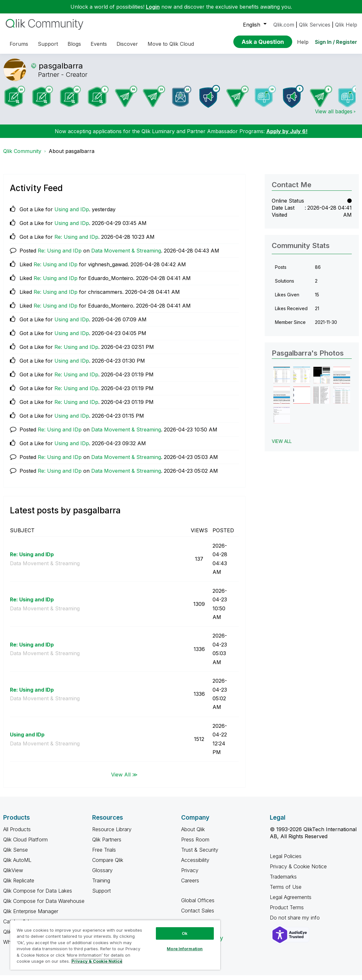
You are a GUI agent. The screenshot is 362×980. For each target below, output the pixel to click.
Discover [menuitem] (127, 44)
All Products (17, 834)
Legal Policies (286, 861)
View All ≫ (124, 779)
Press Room (195, 844)
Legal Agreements (291, 902)
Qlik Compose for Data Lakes (38, 896)
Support (101, 896)
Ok (185, 933)
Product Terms (287, 912)
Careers (190, 885)
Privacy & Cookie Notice (298, 871)
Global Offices (198, 905)
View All (282, 446)
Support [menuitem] (48, 44)
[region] (115, 945)
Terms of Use (286, 892)
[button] (282, 380)
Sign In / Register (336, 42)
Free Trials (104, 855)
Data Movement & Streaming (126, 255)
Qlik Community (22, 156)
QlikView (13, 875)
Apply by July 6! (287, 136)
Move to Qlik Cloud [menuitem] (171, 44)
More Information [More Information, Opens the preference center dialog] (185, 949)
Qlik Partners (107, 844)
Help (303, 42)
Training (101, 885)
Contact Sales (198, 915)
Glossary (102, 875)
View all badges (334, 116)
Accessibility (195, 865)
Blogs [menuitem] (74, 44)
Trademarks (283, 881)
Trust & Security (200, 855)
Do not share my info (296, 922)
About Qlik (193, 834)
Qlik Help (346, 25)
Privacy (190, 875)
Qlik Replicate (19, 885)
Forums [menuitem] (19, 44)
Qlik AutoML (17, 865)
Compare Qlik (108, 865)
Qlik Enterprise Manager (31, 916)
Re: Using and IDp (76, 242)
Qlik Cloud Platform (25, 844)
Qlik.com (284, 25)
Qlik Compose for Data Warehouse (44, 906)
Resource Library (112, 834)
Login (153, 7)
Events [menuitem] (99, 44)
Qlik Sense (16, 855)
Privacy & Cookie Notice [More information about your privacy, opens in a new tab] (97, 961)
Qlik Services (315, 25)
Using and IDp (72, 214)
